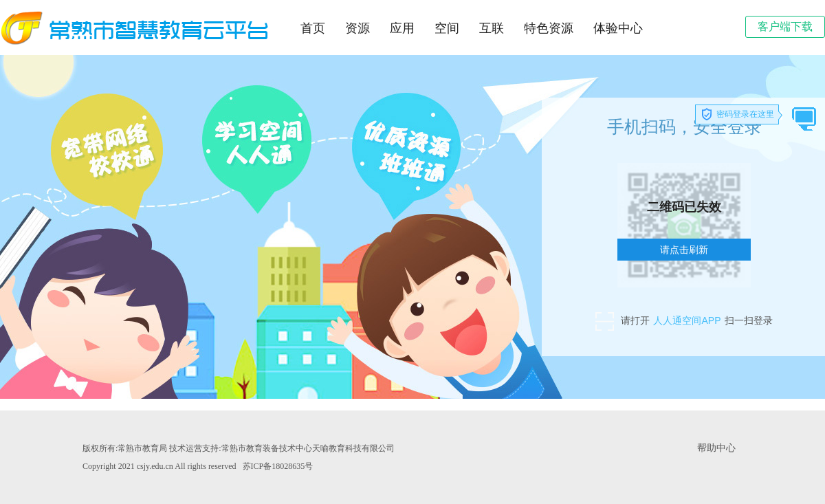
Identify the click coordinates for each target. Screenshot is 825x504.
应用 (402, 28)
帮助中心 (716, 448)
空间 (447, 28)
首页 (313, 28)
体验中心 (618, 28)
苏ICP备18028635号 (278, 466)
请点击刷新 (684, 250)
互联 (492, 28)
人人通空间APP (687, 320)
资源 (357, 28)
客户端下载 (785, 26)
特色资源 (549, 28)
